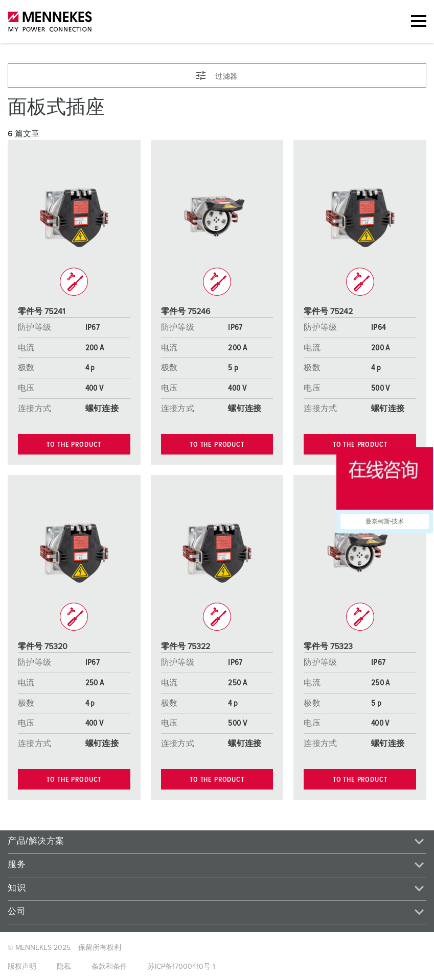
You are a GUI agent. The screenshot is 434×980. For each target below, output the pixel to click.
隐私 (64, 967)
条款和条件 (109, 967)
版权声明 (22, 967)
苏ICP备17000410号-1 (181, 967)
